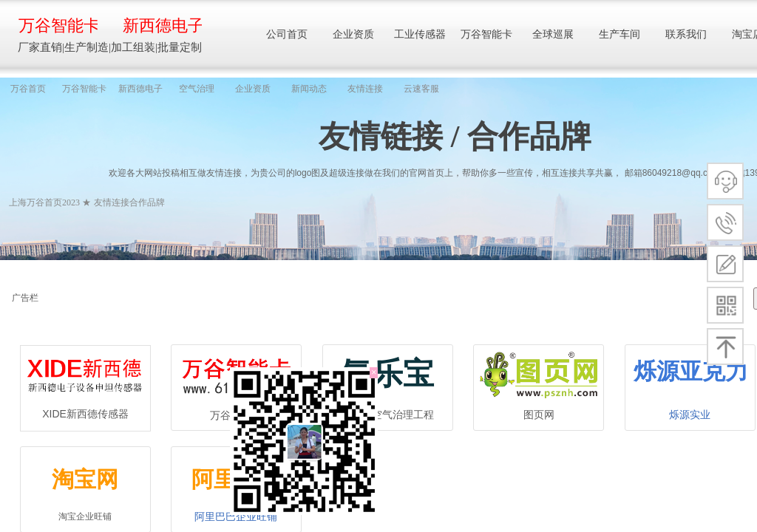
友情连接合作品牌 (129, 202)
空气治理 (197, 89)
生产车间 (619, 34)
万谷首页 (28, 89)
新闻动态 (309, 89)
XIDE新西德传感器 (85, 414)
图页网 (539, 415)
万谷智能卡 (84, 89)
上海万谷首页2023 (44, 202)
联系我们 (686, 34)
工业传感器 (420, 34)
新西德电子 (140, 89)
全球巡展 (553, 34)
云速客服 (421, 89)
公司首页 (287, 34)
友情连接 (365, 89)
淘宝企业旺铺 (85, 516)
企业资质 (253, 89)
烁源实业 (690, 415)
